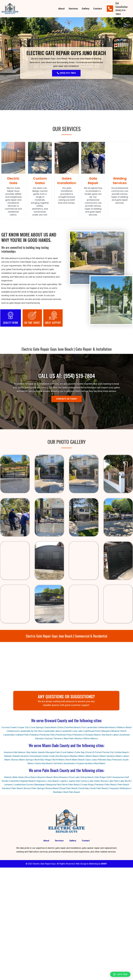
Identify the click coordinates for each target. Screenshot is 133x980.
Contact (98, 9)
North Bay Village (43, 760)
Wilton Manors (91, 739)
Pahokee (99, 785)
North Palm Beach (71, 785)
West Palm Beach (72, 792)
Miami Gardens (108, 756)
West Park (69, 739)
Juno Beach (53, 781)
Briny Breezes (60, 777)
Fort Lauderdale (93, 728)
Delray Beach (87, 777)
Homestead (35, 756)
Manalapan (40, 785)
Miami (82, 756)
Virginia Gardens (85, 764)
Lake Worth (125, 781)
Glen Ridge (100, 777)
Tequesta (114, 789)
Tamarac (58, 739)
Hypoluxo (41, 781)
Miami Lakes (123, 756)
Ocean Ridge (87, 785)
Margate (109, 731)
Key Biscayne (62, 756)
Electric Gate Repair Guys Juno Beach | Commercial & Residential (67, 636)
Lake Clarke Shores (98, 781)
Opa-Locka (91, 760)
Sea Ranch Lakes (110, 735)
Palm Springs (38, 789)
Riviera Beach (52, 789)
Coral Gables (67, 753)
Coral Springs (40, 728)
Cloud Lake (74, 777)
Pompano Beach (92, 735)
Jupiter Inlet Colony (78, 781)
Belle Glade (18, 777)
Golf (109, 777)
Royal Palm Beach (69, 789)
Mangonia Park (54, 785)
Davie (64, 728)
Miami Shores (11, 760)
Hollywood (16, 731)
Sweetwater (69, 764)
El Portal (97, 753)
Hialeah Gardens (20, 756)
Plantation (78, 735)
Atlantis (7, 777)
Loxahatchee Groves (23, 785)
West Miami (100, 764)
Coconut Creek (12, 728)
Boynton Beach (45, 777)
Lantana (8, 785)
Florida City (108, 753)
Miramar (119, 731)
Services (73, 9)
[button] (120, 974)
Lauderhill (70, 731)
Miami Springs (26, 760)
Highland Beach (28, 781)
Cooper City (26, 728)
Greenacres (118, 777)
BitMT (104, 864)
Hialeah (7, 756)
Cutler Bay (80, 753)
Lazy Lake (81, 731)
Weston (79, 739)
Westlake (57, 792)
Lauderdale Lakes (55, 731)
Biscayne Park (53, 753)
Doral (89, 753)
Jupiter (63, 781)
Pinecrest (117, 760)
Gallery (86, 9)
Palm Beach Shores (21, 789)
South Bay (84, 789)
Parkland (34, 735)
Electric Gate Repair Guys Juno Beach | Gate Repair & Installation (67, 349)
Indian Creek (48, 756)
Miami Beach (92, 756)
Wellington (125, 789)
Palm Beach (111, 785)
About (61, 9)
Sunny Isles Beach (43, 764)
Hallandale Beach (110, 728)
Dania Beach (54, 728)
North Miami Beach (75, 760)
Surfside (58, 764)
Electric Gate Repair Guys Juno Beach (66, 53)
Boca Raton (31, 777)
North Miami (58, 760)
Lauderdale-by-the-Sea (34, 731)
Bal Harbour (19, 753)
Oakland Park (22, 735)
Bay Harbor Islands (35, 753)
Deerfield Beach (76, 728)
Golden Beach (122, 753)
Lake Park (113, 781)
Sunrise (48, 739)
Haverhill (14, 781)
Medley (74, 756)
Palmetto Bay (104, 760)
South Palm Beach (99, 789)
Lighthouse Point (95, 731)
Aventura (8, 753)
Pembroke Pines (64, 735)
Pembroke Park (47, 735)
